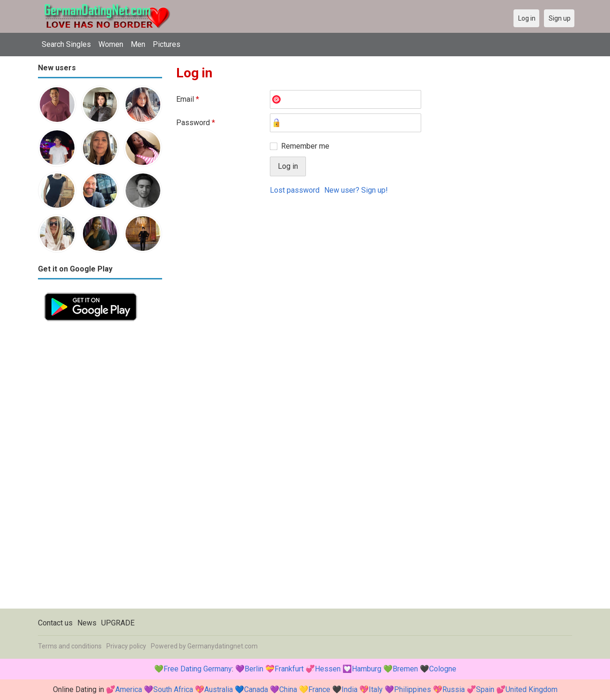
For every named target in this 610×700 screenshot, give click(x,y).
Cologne (443, 669)
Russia (454, 689)
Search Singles (66, 44)
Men (138, 44)
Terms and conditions (70, 646)
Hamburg (367, 669)
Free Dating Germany (198, 669)
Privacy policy (126, 646)
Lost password (295, 190)
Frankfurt (289, 669)
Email (188, 99)
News (87, 623)
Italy (376, 689)
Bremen (405, 669)
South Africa (173, 689)
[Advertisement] (100, 468)
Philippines (413, 689)
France (319, 689)
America (129, 689)
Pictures (167, 44)
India (350, 689)
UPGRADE (118, 623)
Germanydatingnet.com (223, 646)
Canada (256, 689)
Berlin (254, 669)
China (288, 689)
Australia (219, 689)
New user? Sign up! (356, 190)
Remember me (305, 146)
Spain (485, 689)
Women (111, 44)
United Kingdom (532, 689)
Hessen (328, 669)
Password (196, 123)
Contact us (55, 623)
